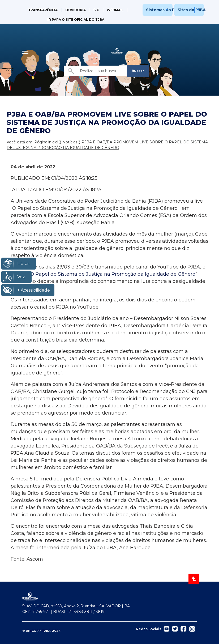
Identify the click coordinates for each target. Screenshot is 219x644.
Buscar (138, 71)
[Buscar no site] (96, 71)
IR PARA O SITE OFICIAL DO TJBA (76, 20)
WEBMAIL (115, 10)
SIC (96, 10)
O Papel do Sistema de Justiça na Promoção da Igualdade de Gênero (113, 274)
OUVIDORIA (76, 10)
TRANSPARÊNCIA (43, 10)
